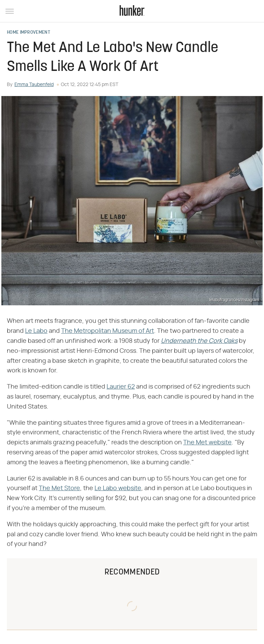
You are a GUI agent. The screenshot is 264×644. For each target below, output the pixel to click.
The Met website (207, 443)
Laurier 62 (121, 387)
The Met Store (59, 488)
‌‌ (199, 341)
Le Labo (36, 331)
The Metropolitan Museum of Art (108, 331)
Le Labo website (118, 488)
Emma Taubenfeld (34, 85)
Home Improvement (29, 33)
